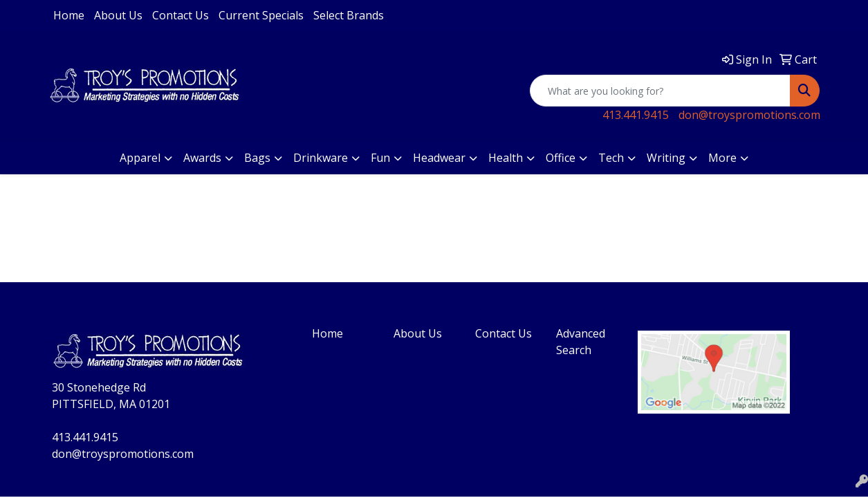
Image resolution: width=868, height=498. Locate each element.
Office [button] (561, 158)
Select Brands (349, 15)
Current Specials (261, 15)
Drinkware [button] (321, 158)
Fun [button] (380, 158)
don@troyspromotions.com (749, 115)
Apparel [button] (140, 158)
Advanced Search (581, 342)
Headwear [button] (439, 158)
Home (69, 15)
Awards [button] (202, 158)
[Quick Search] (660, 91)
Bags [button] (257, 158)
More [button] (722, 158)
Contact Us (181, 15)
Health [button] (506, 158)
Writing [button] (666, 158)
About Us (118, 15)
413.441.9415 (636, 115)
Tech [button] (611, 158)
